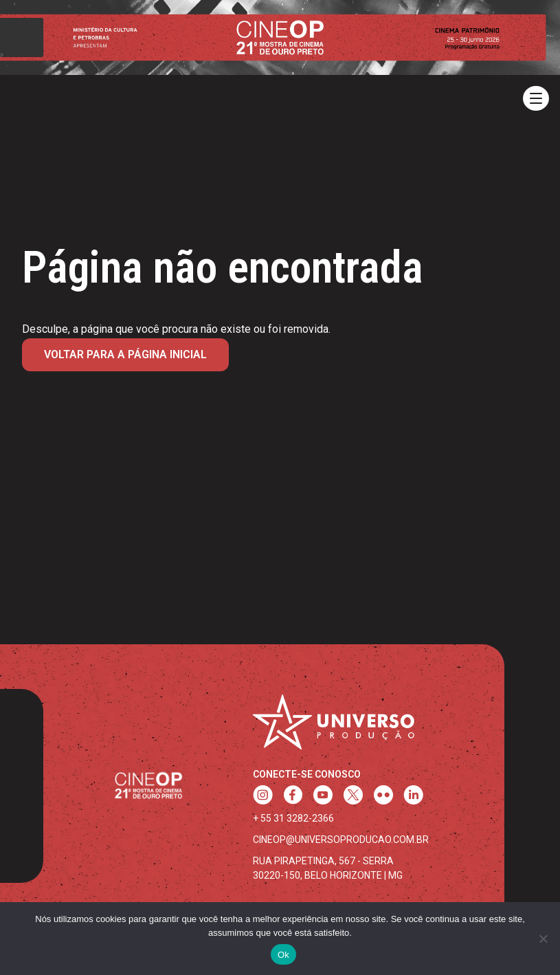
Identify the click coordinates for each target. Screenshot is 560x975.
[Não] (543, 939)
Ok (283, 955)
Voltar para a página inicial (125, 354)
